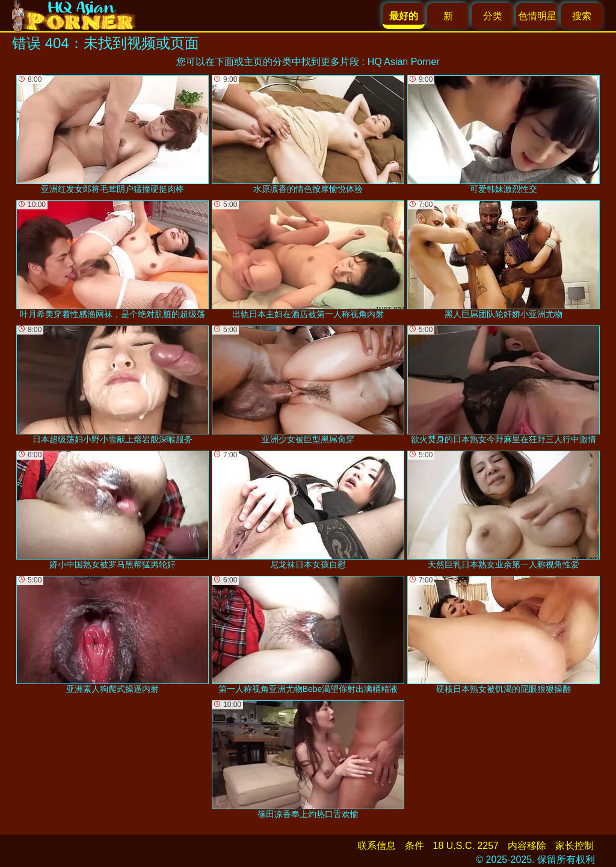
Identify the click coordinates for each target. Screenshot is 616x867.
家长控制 (574, 846)
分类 (493, 16)
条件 (414, 846)
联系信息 (377, 846)
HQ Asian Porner (404, 62)
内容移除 (527, 846)
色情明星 (537, 16)
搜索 (582, 16)
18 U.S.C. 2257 (466, 846)
